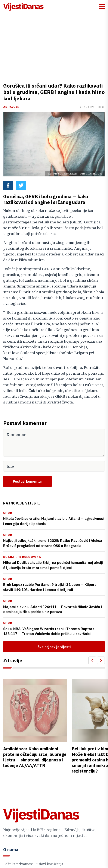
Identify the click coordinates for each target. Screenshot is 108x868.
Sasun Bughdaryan (63, 174)
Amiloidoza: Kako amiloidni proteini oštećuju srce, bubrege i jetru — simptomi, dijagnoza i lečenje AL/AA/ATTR (35, 757)
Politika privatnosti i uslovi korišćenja (33, 864)
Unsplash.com (91, 174)
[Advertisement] (54, 46)
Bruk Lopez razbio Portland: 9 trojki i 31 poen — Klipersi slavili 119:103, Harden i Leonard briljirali (50, 587)
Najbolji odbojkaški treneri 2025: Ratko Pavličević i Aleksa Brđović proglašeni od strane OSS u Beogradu (53, 543)
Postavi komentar (27, 481)
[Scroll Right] (101, 660)
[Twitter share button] (21, 185)
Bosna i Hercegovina (22, 557)
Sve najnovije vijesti (54, 647)
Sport (9, 513)
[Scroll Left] (92, 660)
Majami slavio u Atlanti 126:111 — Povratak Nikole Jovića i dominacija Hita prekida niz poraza (53, 609)
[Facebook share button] (8, 185)
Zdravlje (11, 107)
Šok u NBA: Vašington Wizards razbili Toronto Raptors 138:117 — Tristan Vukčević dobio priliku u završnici (49, 631)
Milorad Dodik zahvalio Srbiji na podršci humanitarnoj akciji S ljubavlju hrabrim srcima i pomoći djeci (53, 565)
